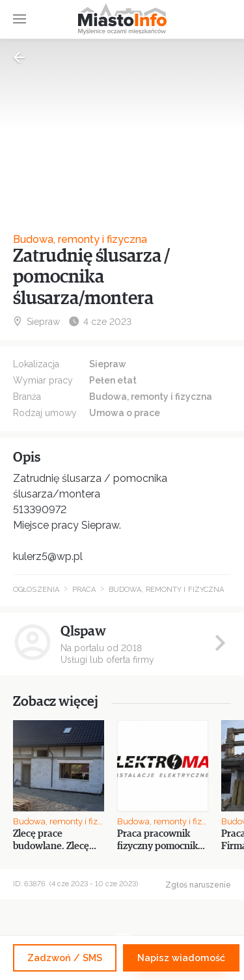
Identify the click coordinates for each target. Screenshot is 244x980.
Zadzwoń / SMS (65, 958)
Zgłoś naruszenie (198, 885)
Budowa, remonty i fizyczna (80, 239)
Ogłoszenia (36, 590)
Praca (84, 590)
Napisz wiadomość (181, 958)
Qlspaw (83, 631)
